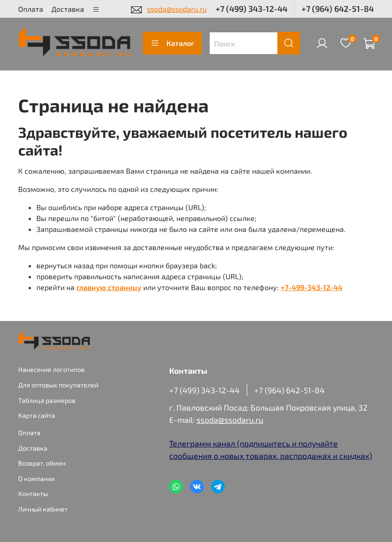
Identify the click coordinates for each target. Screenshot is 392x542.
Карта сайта (37, 415)
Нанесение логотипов (51, 369)
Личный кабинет (43, 509)
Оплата (31, 9)
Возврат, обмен (42, 463)
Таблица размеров (47, 400)
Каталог (172, 43)
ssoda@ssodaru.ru (177, 9)
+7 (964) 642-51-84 (338, 9)
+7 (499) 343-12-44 (251, 9)
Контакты (33, 494)
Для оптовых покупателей (58, 385)
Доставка (68, 9)
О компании (36, 479)
